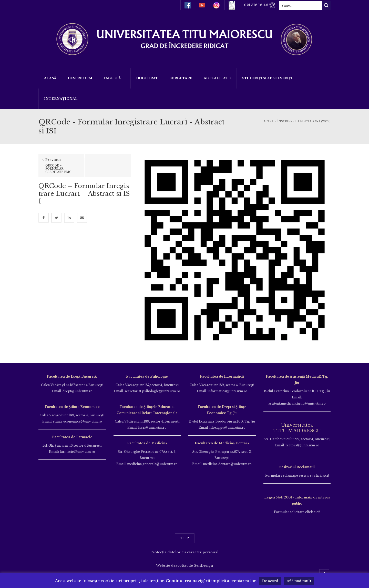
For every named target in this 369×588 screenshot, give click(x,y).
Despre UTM (80, 78)
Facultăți (114, 78)
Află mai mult (299, 581)
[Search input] (301, 5)
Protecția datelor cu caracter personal (184, 552)
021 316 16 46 (260, 5)
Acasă (50, 78)
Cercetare (181, 78)
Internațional (61, 99)
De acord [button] (270, 581)
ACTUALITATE (217, 78)
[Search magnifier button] (326, 5)
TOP (185, 538)
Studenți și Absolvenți (267, 78)
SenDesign (204, 566)
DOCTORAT (147, 78)
